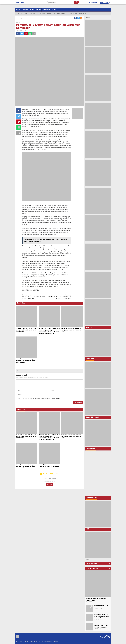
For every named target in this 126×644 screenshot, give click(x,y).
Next (57, 474)
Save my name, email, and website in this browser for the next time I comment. (39, 398)
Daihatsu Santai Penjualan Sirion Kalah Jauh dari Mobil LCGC (101, 625)
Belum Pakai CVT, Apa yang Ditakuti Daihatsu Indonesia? (101, 616)
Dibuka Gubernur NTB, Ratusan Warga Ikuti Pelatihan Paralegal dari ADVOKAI (26, 330)
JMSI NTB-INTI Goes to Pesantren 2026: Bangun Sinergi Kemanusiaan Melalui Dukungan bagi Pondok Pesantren (49, 437)
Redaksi (56, 641)
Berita (26, 31)
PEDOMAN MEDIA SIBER (45, 641)
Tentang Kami (24, 641)
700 (52, 474)
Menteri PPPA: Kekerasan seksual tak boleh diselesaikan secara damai (49, 466)
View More (49, 485)
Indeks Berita (33, 641)
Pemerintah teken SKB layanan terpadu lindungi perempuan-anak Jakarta (26, 361)
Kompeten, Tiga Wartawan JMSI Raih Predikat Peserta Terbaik (59, 297)
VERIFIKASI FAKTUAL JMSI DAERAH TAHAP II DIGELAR (34, 297)
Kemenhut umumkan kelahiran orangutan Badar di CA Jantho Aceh (71, 330)
